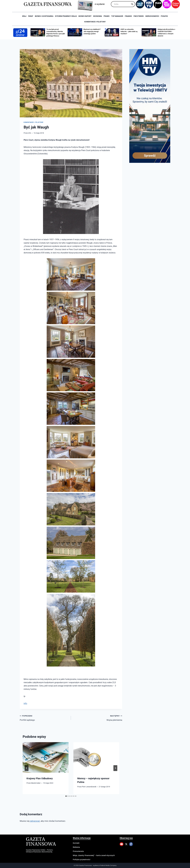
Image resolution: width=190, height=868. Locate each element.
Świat (31, 16)
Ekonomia (98, 16)
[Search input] (122, 4)
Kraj (24, 16)
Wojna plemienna (97, 718)
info (30, 133)
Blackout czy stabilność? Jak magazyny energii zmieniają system (92, 31)
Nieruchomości (152, 16)
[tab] (66, 796)
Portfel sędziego (44, 718)
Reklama (76, 847)
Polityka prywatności (82, 859)
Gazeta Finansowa (41, 842)
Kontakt (76, 843)
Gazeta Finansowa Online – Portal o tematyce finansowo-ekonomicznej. (39, 851)
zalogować (35, 821)
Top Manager (117, 16)
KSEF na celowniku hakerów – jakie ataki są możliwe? (129, 31)
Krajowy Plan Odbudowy (40, 778)
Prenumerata (78, 851)
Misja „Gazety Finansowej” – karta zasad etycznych (94, 855)
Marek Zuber (36, 783)
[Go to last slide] (27, 768)
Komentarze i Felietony (95, 22)
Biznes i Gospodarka (44, 16)
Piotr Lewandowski (89, 787)
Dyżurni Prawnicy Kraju (66, 16)
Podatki (164, 16)
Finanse (128, 16)
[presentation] (46, 757)
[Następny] (115, 768)
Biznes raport (85, 16)
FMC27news (139, 16)
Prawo (107, 16)
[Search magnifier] (132, 4)
